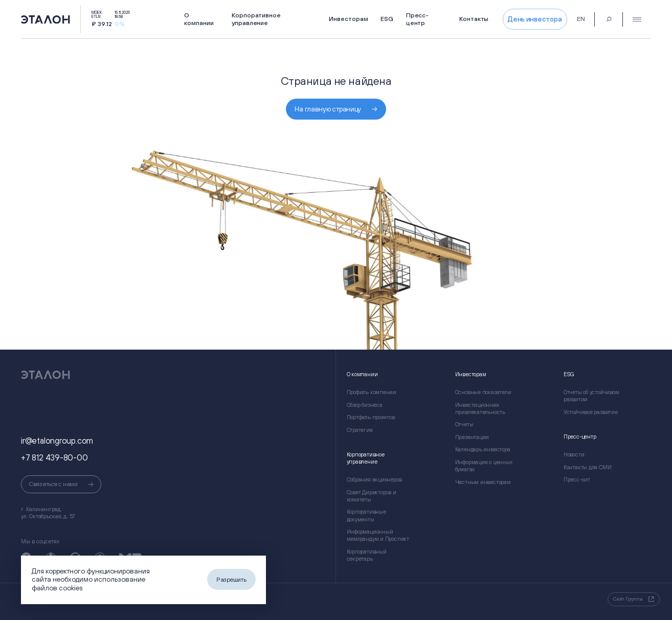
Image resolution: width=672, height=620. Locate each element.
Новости (574, 454)
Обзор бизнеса (365, 405)
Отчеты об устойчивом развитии (591, 396)
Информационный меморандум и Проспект (378, 535)
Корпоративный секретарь (367, 555)
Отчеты (464, 424)
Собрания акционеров (374, 479)
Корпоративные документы (366, 515)
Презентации (472, 437)
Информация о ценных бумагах (484, 466)
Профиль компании (372, 392)
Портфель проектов (371, 417)
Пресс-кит (577, 479)
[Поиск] (609, 19)
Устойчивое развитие (591, 412)
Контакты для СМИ (588, 467)
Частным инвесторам (483, 482)
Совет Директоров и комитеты (372, 496)
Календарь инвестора (483, 449)
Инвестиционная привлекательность (480, 408)
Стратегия (360, 430)
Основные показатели (483, 392)
